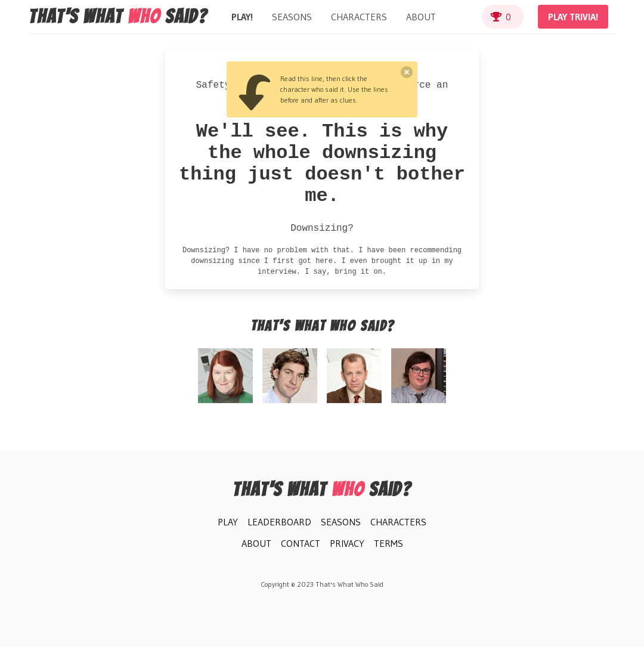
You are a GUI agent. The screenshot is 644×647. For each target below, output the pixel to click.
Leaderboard (279, 522)
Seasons (292, 17)
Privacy (347, 543)
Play (228, 522)
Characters (359, 17)
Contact (301, 543)
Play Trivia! (573, 17)
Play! (242, 17)
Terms (388, 543)
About (421, 17)
